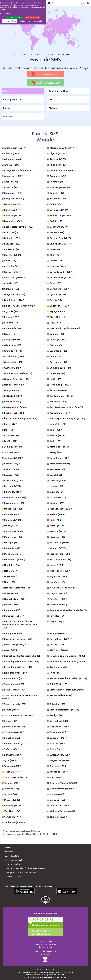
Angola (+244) (10, 165)
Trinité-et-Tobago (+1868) (62, 783)
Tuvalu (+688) (56, 794)
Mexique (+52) (11, 542)
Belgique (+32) (11, 204)
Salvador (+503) (57, 704)
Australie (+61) (57, 182)
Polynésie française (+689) (17, 639)
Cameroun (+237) (12, 249)
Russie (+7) (54, 673)
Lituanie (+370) (57, 497)
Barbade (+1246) (57, 198)
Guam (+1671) (56, 356)
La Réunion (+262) (13, 480)
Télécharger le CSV (46, 83)
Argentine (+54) (12, 176)
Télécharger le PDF (45, 74)
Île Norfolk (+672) (12, 396)
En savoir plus (7, 13)
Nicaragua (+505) (58, 571)
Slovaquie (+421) (12, 732)
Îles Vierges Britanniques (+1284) (66, 418)
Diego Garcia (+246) (13, 294)
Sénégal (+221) (56, 715)
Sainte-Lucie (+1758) (14, 704)
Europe (7, 108)
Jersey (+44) (55, 452)
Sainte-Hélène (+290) (60, 695)
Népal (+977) (10, 571)
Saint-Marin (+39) (58, 684)
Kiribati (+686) (10, 469)
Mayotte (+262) (57, 537)
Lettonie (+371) (11, 486)
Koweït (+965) (11, 475)
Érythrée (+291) (11, 311)
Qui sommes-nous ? (13, 860)
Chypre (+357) (56, 260)
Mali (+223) (54, 520)
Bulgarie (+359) (11, 238)
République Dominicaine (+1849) (66, 661)
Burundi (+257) (11, 244)
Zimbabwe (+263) (12, 822)
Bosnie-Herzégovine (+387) (17, 227)
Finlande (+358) (11, 328)
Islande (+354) (56, 435)
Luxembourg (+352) (14, 503)
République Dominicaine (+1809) (66, 656)
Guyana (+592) (56, 373)
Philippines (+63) (12, 633)
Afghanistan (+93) (13, 148)
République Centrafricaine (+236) (21, 656)
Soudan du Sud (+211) (15, 743)
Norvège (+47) (56, 582)
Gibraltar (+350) (11, 345)
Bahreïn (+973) (56, 193)
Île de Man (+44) (57, 390)
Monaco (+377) (56, 548)
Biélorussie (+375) (58, 215)
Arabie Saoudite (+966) (61, 170)
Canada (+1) (55, 249)
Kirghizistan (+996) (58, 463)
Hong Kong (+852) (58, 385)
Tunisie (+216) (10, 788)
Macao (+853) (56, 503)
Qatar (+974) (10, 650)
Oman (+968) (10, 593)
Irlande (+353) (10, 435)
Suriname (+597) (12, 755)
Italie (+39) (54, 441)
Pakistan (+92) (56, 599)
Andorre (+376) (56, 159)
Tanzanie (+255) (57, 766)
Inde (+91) (8, 424)
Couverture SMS (12, 856)
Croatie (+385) (10, 283)
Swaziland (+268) (58, 755)
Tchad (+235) (10, 772)
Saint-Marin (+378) (13, 684)
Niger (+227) (9, 576)
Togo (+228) (55, 777)
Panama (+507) (11, 610)
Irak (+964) (8, 430)
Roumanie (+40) (57, 667)
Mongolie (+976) (12, 554)
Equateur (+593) (57, 306)
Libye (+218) (55, 492)
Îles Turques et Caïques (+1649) (19, 418)
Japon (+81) (9, 452)
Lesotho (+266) (56, 480)
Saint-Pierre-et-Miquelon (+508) (65, 690)
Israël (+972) (9, 441)
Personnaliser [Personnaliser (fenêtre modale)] (10, 21)
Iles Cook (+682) (11, 401)
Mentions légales (12, 864)
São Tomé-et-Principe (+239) (18, 715)
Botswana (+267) (57, 227)
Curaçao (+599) (11, 289)
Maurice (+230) (57, 531)
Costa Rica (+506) (12, 277)
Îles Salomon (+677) (59, 413)
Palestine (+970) (57, 604)
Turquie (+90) (10, 794)
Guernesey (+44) (57, 362)
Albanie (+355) (11, 153)
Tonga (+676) (10, 783)
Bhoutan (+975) (11, 215)
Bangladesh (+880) (13, 198)
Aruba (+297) (10, 182)
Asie (51, 99)
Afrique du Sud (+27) (60, 148)
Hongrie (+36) (10, 390)
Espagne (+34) (56, 311)
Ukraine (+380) (11, 800)
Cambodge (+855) (58, 244)
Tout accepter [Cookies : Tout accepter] (15, 17)
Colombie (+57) (11, 266)
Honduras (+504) (12, 385)
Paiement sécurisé (13, 877)
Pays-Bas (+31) (56, 616)
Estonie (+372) (11, 317)
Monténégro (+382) (59, 554)
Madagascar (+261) (59, 509)
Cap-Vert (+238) (11, 255)
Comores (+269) (57, 266)
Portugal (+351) (57, 644)
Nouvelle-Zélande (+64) (61, 588)
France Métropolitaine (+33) (64, 328)
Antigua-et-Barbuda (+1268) (18, 170)
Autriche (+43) (10, 187)
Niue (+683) (9, 582)
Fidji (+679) (54, 323)
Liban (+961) (55, 486)
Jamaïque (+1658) (58, 447)
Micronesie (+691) (58, 542)
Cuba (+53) (54, 283)
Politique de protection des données (21, 872)
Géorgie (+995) (11, 339)
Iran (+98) (54, 430)
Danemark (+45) (57, 289)
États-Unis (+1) (57, 317)
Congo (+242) (10, 272)
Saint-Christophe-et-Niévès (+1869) (67, 678)
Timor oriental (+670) (14, 777)
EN (84, 4)
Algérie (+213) (56, 153)
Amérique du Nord (59, 91)
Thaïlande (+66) (57, 772)
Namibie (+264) (11, 565)
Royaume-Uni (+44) (13, 673)
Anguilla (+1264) (57, 165)
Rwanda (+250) (11, 678)
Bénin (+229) (10, 210)
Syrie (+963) (9, 760)
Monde (7, 91)
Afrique (53, 108)
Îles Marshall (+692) (13, 413)
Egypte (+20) (55, 300)
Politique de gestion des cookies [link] (31, 21)
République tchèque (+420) (18, 667)
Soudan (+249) (56, 738)
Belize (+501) (55, 204)
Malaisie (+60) (10, 514)
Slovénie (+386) (57, 732)
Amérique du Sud (12, 99)
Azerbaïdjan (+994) (58, 187)
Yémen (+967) (10, 817)
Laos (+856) (55, 475)
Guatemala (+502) (13, 362)
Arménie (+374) (57, 176)
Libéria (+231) (10, 492)
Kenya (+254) (10, 463)
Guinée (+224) (10, 368)
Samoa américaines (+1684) (63, 710)
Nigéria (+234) (56, 576)
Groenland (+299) (58, 351)
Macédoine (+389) (12, 509)
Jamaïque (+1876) (12, 447)
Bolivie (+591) (56, 221)
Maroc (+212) (56, 525)
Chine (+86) (9, 260)
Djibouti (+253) (56, 294)
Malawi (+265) (56, 514)
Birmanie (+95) (11, 221)
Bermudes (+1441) (58, 210)
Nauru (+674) (55, 565)
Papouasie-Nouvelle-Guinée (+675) (67, 610)
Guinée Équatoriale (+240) (17, 373)
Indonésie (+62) (57, 424)
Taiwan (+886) (10, 766)
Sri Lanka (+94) (57, 743)
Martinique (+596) (13, 531)
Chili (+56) (54, 255)
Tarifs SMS (9, 852)
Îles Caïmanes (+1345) (60, 396)
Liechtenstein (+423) (14, 497)
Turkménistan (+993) (60, 788)
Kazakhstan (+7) (57, 458)
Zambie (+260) (56, 817)
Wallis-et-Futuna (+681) (61, 811)
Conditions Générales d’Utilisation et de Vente (25, 868)
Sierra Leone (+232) (13, 726)
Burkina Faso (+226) (59, 238)
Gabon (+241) (10, 334)
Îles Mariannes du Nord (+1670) (65, 407)
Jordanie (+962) (11, 458)
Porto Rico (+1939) (13, 644)
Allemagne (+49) (12, 159)
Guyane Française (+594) (16, 379)
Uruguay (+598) (57, 800)
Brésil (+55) (9, 232)
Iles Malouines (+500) (14, 407)
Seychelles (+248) (58, 721)
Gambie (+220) (56, 334)
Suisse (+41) (55, 749)
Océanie (8, 116)
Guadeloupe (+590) (13, 356)
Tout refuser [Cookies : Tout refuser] (32, 17)
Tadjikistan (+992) (58, 760)
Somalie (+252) (11, 738)
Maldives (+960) (11, 520)
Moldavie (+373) (11, 548)
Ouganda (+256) (57, 593)
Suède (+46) (9, 749)
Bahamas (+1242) (12, 193)
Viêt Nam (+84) (11, 811)
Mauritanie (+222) (12, 537)
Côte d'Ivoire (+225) (59, 277)
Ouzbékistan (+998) (13, 599)
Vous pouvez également (45, 953)
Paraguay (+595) (12, 616)
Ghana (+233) (56, 339)
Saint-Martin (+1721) (14, 690)
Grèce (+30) (54, 345)
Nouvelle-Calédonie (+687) (17, 588)
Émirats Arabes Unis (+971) (18, 306)
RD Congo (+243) (57, 650)
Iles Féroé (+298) (57, 401)
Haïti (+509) (55, 379)
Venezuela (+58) (57, 805)
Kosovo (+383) (56, 469)
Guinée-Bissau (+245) (60, 368)
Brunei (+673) (56, 232)
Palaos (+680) (10, 604)
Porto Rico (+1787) (59, 639)
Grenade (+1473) (12, 351)
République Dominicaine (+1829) (20, 661)
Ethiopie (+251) (11, 323)
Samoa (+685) (10, 710)
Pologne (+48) (56, 633)
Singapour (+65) (57, 726)
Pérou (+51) (55, 621)
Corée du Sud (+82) (59, 272)
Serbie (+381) (10, 721)
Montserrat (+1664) (13, 559)
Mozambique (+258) (59, 559)
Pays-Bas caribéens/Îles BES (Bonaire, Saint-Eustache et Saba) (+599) (20, 624)
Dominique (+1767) (13, 300)
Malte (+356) (10, 525)
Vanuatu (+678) (11, 805)
